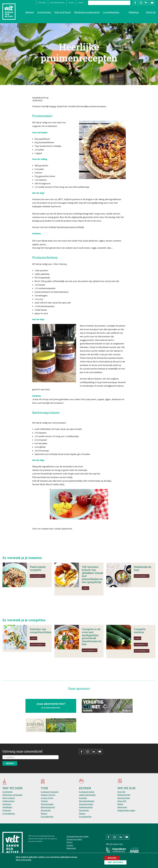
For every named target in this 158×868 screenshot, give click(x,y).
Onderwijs (7, 804)
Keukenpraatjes (86, 807)
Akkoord (112, 858)
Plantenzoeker (47, 804)
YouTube (152, 3)
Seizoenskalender (87, 801)
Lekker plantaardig (87, 795)
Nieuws (30, 12)
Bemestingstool (48, 807)
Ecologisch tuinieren (50, 792)
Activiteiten (44, 12)
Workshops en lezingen (12, 795)
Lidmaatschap (124, 798)
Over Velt (121, 792)
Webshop (134, 12)
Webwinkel (71, 848)
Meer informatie (24, 860)
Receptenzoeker (86, 804)
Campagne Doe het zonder (78, 836)
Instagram (141, 3)
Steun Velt (122, 801)
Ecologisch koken (87, 792)
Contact (81, 3)
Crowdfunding (111, 12)
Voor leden (42, 3)
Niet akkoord (115, 862)
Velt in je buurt (63, 12)
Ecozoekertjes (9, 813)
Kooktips (83, 798)
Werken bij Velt (124, 795)
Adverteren (122, 807)
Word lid (151, 12)
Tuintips (44, 801)
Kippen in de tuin (48, 795)
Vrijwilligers (7, 807)
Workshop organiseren (87, 12)
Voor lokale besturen (57, 3)
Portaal (71, 3)
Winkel (120, 804)
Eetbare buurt (8, 801)
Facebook (135, 3)
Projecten (7, 810)
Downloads (46, 810)
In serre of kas (47, 798)
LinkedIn (147, 3)
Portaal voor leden (74, 839)
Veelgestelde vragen (126, 810)
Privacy (70, 842)
